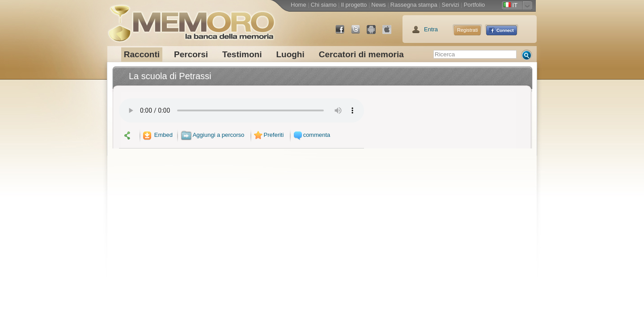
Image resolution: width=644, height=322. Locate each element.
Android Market (375, 33)
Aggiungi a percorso (213, 135)
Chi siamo (324, 5)
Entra (431, 29)
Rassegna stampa (414, 5)
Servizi (451, 5)
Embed (157, 135)
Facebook (343, 33)
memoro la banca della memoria (191, 20)
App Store (390, 33)
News (379, 5)
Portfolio (475, 5)
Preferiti (268, 135)
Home (299, 5)
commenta (311, 135)
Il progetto (354, 5)
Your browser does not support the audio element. (241, 110)
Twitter (359, 33)
